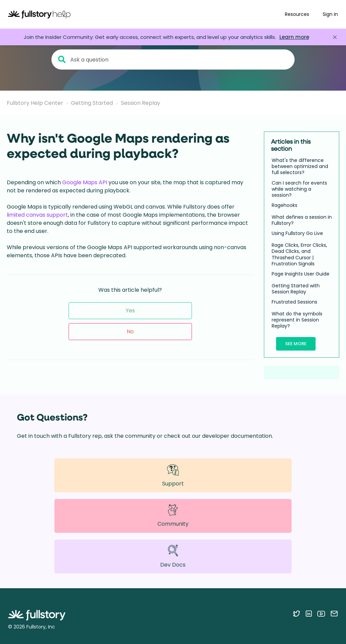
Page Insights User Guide (301, 274)
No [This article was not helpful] (130, 331)
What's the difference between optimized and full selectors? (300, 166)
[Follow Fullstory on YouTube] (321, 614)
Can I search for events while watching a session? (299, 189)
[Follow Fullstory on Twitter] (296, 614)
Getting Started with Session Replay (296, 289)
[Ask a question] (173, 59)
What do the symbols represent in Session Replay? (297, 320)
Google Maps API (85, 182)
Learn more (294, 37)
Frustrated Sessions (294, 302)
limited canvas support (37, 215)
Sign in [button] (330, 14)
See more (296, 344)
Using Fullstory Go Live (297, 233)
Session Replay (141, 103)
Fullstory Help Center (35, 103)
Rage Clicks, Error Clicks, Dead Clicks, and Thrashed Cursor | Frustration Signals (299, 254)
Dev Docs (173, 556)
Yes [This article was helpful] (130, 311)
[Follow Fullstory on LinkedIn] (309, 614)
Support (173, 475)
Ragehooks (285, 205)
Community (173, 516)
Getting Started (92, 103)
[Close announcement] (335, 37)
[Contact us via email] (334, 614)
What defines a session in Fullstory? (302, 220)
